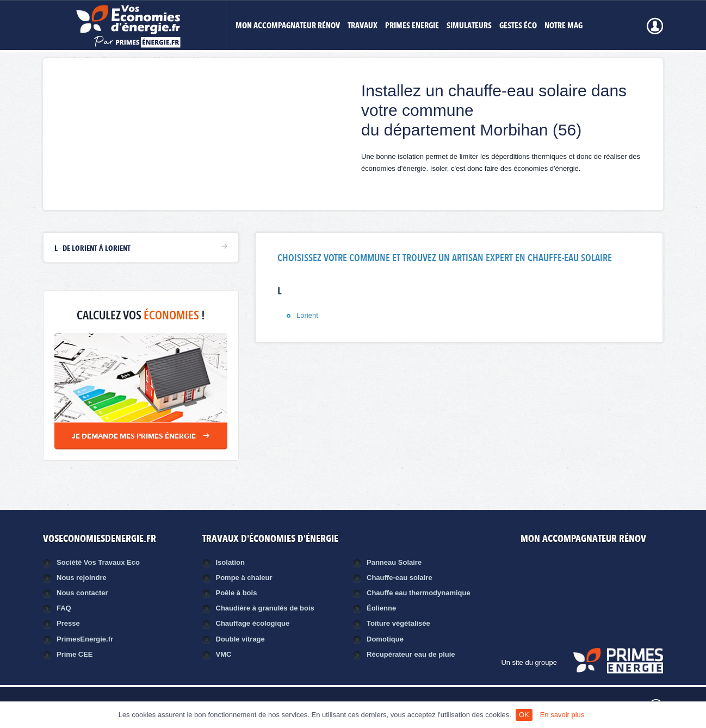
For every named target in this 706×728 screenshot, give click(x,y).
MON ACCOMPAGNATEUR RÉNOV (288, 26)
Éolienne (381, 608)
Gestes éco (518, 26)
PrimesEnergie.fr (85, 639)
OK (524, 715)
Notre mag (563, 26)
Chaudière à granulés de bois (265, 608)
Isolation (230, 562)
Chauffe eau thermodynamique (419, 593)
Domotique (385, 639)
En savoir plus (562, 715)
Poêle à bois (237, 593)
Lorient (307, 315)
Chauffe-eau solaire (400, 578)
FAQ (64, 608)
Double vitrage (240, 639)
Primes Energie (412, 26)
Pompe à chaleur (244, 578)
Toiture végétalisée (398, 623)
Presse (68, 623)
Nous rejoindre (82, 578)
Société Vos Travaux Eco (98, 562)
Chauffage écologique (253, 623)
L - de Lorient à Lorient (92, 249)
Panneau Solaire (394, 562)
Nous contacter (82, 593)
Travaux (363, 26)
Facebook (570, 570)
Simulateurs (469, 26)
